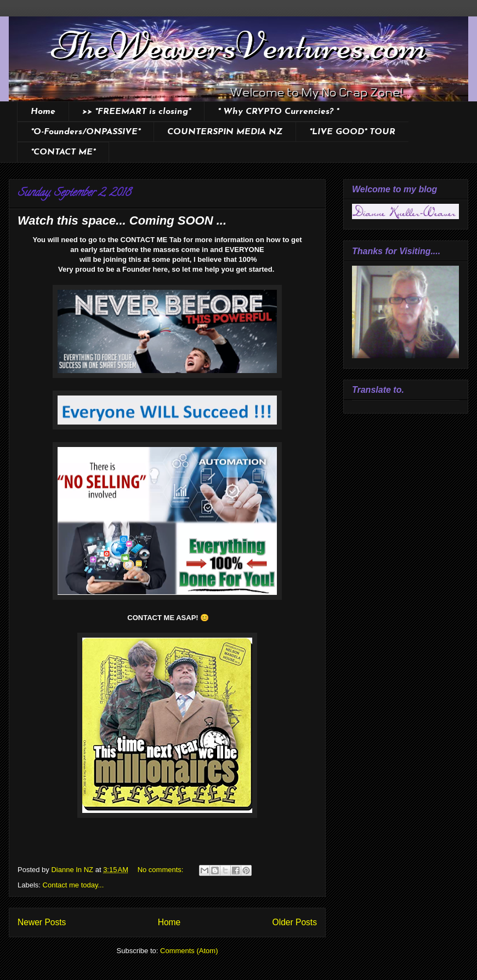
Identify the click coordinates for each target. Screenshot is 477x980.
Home (43, 112)
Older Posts (295, 922)
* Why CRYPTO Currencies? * (278, 112)
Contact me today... (73, 885)
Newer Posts (42, 922)
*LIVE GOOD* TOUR (352, 132)
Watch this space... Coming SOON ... (122, 220)
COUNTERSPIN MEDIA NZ (225, 132)
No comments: (161, 870)
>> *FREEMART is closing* (137, 112)
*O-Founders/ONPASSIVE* (86, 132)
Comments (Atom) (189, 951)
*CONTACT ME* (63, 152)
